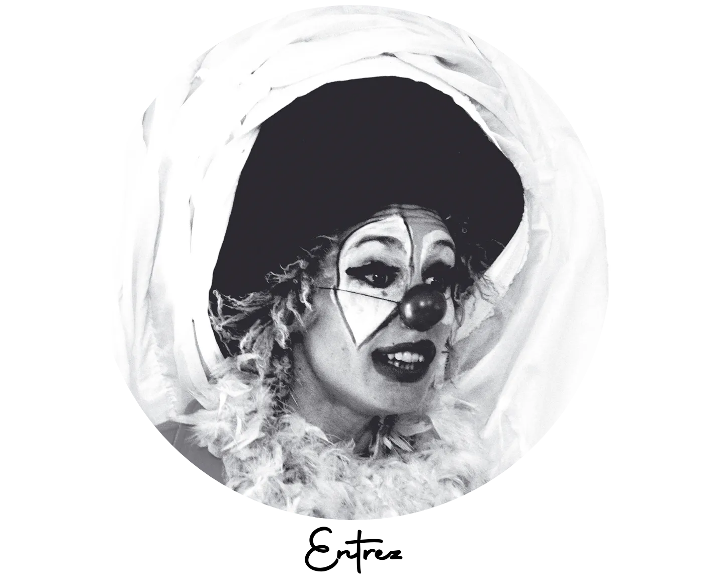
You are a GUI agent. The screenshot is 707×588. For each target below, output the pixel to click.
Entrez (354, 555)
